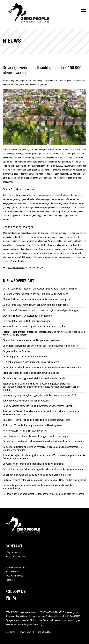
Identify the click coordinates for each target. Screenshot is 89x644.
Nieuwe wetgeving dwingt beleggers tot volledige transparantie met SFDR (40, 395)
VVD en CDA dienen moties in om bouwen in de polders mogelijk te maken (40, 289)
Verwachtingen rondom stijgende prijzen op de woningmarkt (33, 464)
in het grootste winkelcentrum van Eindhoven (26, 401)
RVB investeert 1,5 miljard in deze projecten (25, 431)
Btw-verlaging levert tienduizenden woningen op (27, 316)
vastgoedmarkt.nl (16, 268)
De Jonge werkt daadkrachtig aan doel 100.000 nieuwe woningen (35, 294)
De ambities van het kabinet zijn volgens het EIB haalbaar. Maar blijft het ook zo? (43, 367)
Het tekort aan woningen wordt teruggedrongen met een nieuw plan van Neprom (43, 494)
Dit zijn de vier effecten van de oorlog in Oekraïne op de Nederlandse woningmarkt (44, 480)
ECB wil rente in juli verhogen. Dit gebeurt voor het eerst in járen (35, 305)
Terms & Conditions (44, 632)
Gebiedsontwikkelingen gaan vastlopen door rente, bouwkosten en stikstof (41, 346)
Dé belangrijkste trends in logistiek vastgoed (25, 357)
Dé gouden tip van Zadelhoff (17, 351)
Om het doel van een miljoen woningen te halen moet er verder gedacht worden (43, 469)
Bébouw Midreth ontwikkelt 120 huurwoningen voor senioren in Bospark (39, 406)
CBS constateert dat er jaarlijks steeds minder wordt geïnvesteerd (36, 420)
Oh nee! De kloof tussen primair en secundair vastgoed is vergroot (36, 299)
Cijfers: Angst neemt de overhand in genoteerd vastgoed (31, 340)
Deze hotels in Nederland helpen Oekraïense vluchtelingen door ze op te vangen (44, 441)
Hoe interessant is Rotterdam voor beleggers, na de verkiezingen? (36, 436)
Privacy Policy (25, 632)
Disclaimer (10, 632)
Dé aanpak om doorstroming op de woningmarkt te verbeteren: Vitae (37, 475)
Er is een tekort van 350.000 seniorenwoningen (27, 321)
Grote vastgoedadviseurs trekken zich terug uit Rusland (31, 373)
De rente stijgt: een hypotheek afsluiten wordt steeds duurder (34, 378)
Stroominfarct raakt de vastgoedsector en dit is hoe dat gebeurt (35, 326)
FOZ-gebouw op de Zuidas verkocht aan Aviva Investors (31, 362)
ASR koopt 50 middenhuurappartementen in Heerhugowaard (33, 425)
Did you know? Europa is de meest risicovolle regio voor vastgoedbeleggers (41, 310)
